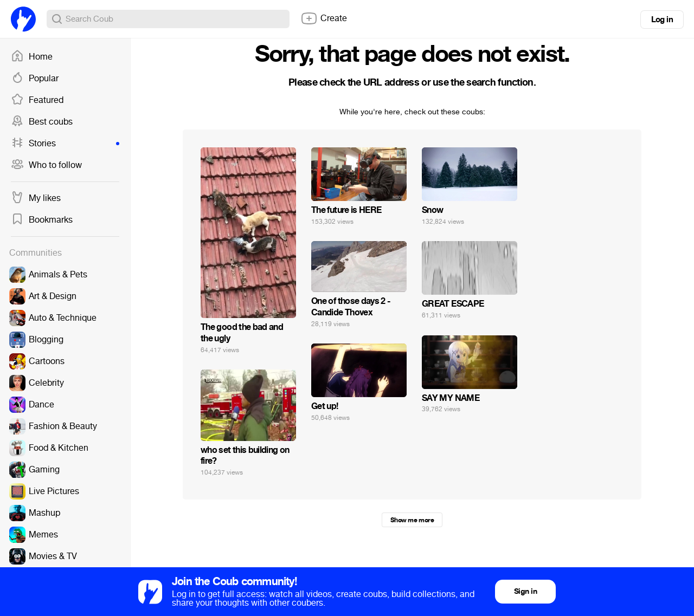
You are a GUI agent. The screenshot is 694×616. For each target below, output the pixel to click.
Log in (662, 20)
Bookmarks (42, 220)
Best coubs (42, 122)
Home (32, 57)
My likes (36, 198)
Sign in (525, 591)
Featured (37, 100)
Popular (35, 79)
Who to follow (46, 165)
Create (324, 18)
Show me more (412, 520)
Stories (65, 144)
